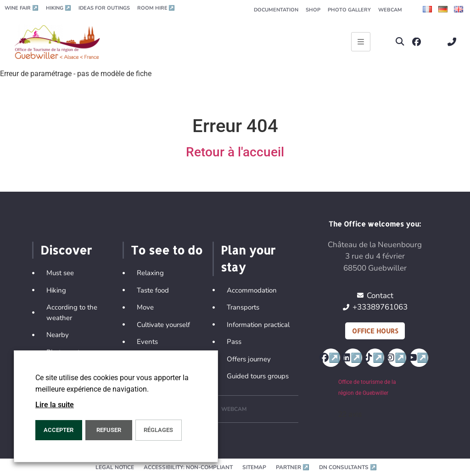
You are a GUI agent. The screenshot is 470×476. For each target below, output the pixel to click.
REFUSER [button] (109, 430)
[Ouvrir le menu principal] (361, 42)
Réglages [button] (158, 430)
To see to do (167, 250)
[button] (400, 42)
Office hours (375, 331)
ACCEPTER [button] (59, 430)
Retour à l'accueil (235, 152)
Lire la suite (55, 405)
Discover (66, 250)
